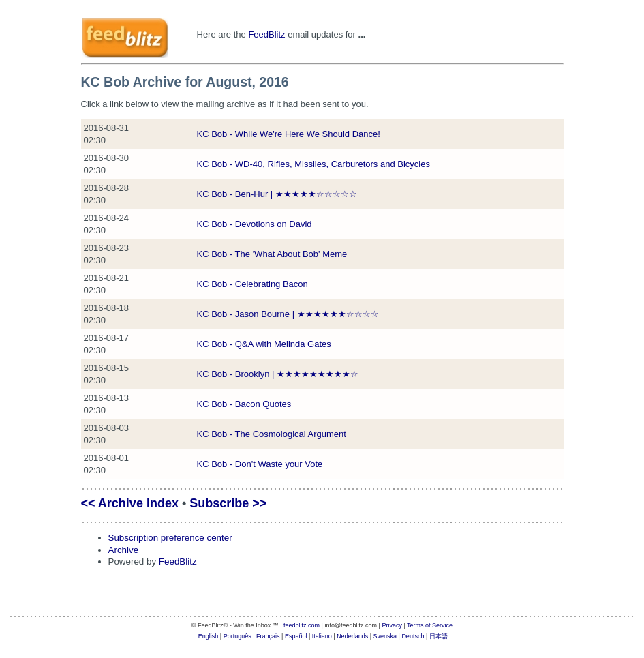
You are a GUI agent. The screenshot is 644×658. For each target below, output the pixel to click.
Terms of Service (430, 625)
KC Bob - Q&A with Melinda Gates (264, 344)
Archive (124, 550)
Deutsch (413, 636)
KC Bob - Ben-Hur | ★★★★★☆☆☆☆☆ (277, 194)
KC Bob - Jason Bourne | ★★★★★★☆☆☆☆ (288, 314)
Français (268, 636)
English (209, 636)
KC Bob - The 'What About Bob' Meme (272, 254)
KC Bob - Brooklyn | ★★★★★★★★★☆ (278, 374)
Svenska (385, 636)
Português (237, 636)
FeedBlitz (266, 34)
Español (296, 636)
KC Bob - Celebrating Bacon (252, 284)
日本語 (439, 636)
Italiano (322, 636)
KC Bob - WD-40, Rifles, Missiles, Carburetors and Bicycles (313, 164)
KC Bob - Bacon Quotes (244, 404)
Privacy (392, 625)
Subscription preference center (170, 538)
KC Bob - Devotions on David (255, 224)
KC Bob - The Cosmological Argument (272, 434)
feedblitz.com (302, 625)
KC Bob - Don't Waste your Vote (260, 464)
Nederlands (352, 636)
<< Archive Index (130, 503)
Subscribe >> (228, 503)
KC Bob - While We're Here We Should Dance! (289, 134)
